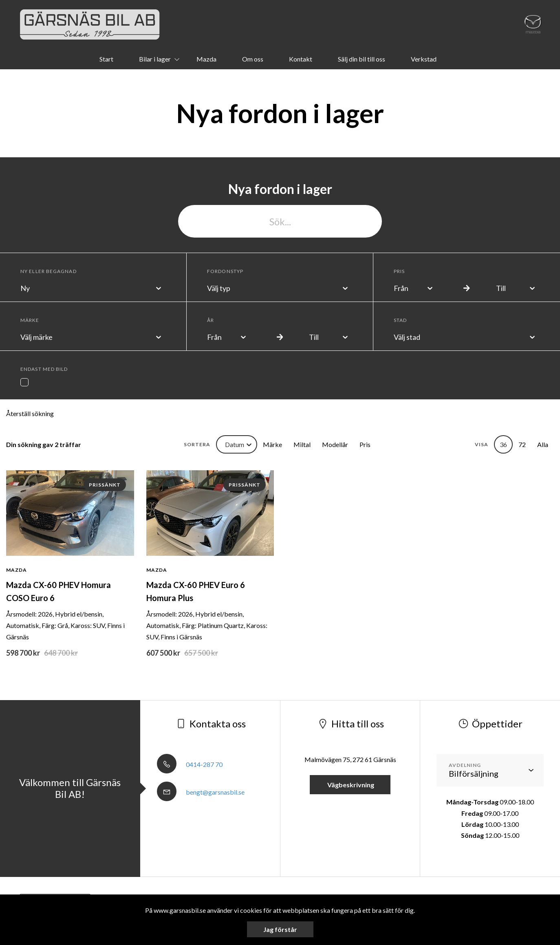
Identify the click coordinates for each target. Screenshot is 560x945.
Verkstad (424, 59)
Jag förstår (280, 929)
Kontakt (301, 59)
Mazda (206, 59)
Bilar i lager (155, 59)
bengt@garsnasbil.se (201, 792)
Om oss (253, 59)
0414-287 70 (190, 764)
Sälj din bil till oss (362, 59)
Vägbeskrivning (350, 785)
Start (106, 59)
